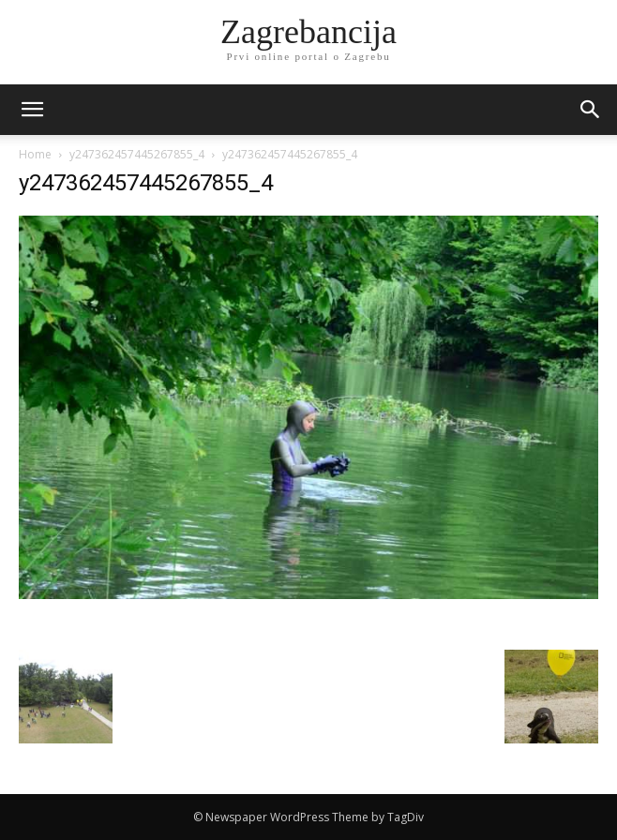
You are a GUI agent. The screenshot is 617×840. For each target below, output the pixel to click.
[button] (591, 110)
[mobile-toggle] (32, 110)
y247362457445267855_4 (137, 154)
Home (35, 154)
